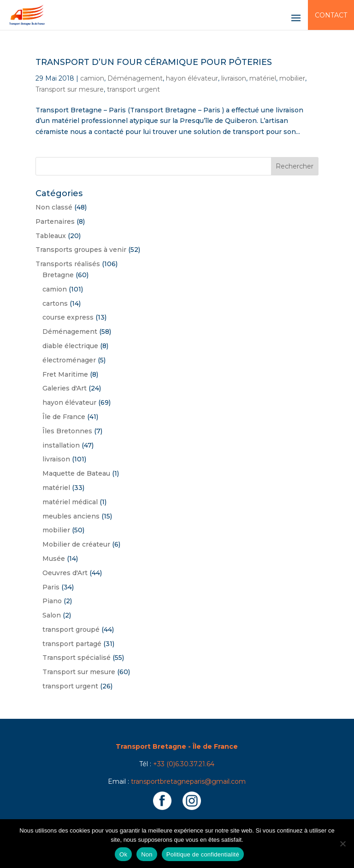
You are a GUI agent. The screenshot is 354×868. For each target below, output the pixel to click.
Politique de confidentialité (203, 854)
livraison (234, 78)
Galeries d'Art (65, 388)
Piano (52, 601)
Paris (51, 587)
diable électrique (70, 346)
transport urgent (133, 89)
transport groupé (71, 629)
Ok (123, 854)
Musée (54, 559)
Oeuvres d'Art (65, 573)
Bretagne (58, 275)
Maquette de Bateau (76, 473)
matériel (263, 78)
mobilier (292, 78)
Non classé (54, 207)
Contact (331, 15)
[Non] (342, 844)
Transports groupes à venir (81, 250)
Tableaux (51, 236)
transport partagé (72, 644)
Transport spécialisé (77, 658)
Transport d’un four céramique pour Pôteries (154, 62)
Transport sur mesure (70, 89)
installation (61, 445)
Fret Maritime (65, 374)
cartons (55, 303)
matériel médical (70, 502)
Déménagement (135, 78)
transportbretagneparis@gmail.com (188, 781)
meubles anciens (71, 516)
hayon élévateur (192, 78)
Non (147, 854)
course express (68, 317)
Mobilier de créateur (76, 544)
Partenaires (55, 221)
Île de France (64, 417)
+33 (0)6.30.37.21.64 (184, 764)
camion (92, 78)
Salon (52, 615)
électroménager (69, 360)
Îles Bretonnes (67, 431)
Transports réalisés (68, 264)
